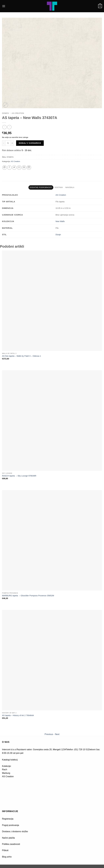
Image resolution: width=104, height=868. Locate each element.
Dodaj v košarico (30, 143)
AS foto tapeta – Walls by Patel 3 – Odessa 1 (21, 356)
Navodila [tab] (70, 187)
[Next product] (4, 127)
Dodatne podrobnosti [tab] (41, 187)
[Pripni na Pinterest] (24, 168)
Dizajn (58, 235)
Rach (5, 770)
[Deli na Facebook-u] (9, 168)
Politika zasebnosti (11, 844)
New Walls (60, 221)
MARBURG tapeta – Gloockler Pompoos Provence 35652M (28, 596)
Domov (5, 113)
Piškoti (5, 850)
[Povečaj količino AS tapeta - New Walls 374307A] (12, 143)
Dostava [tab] (59, 187)
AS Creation (18, 113)
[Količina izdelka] (8, 143)
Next (57, 734)
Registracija (8, 819)
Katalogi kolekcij (10, 760)
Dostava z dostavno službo (15, 831)
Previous (49, 734)
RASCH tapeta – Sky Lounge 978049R (19, 476)
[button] (4, 6)
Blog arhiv (7, 857)
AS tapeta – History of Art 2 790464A (18, 715)
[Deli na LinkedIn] (29, 168)
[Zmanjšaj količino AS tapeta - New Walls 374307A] (4, 143)
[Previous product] (9, 127)
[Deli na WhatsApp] (5, 168)
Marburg (6, 773)
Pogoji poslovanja (10, 825)
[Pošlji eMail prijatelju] (19, 168)
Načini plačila (8, 838)
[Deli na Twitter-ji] (14, 168)
